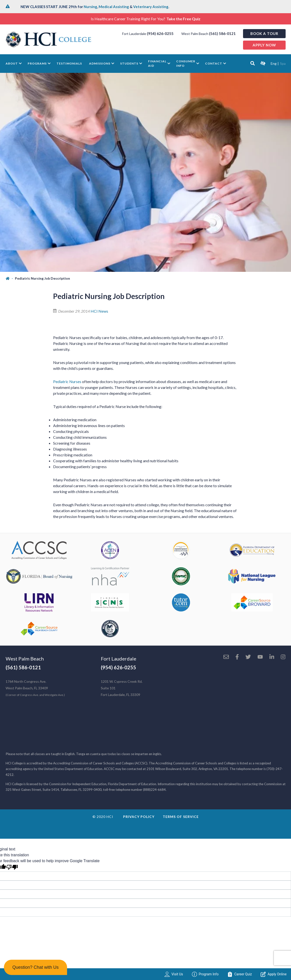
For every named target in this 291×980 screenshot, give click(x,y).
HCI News (99, 311)
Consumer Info (186, 63)
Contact (214, 63)
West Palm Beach (25, 659)
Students (129, 63)
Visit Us (174, 974)
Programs (37, 63)
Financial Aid (157, 63)
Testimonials (69, 63)
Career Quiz (240, 974)
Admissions (100, 63)
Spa (283, 63)
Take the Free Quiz (183, 19)
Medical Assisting (114, 7)
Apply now (264, 45)
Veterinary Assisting (151, 7)
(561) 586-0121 (222, 33)
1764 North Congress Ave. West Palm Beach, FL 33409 (35, 688)
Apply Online (274, 974)
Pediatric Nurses (67, 381)
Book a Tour (264, 33)
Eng (274, 63)
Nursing (90, 7)
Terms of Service (181, 817)
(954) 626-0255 (160, 33)
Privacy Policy (139, 817)
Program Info (205, 974)
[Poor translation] (12, 867)
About (12, 63)
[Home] (10, 278)
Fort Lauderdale (119, 659)
